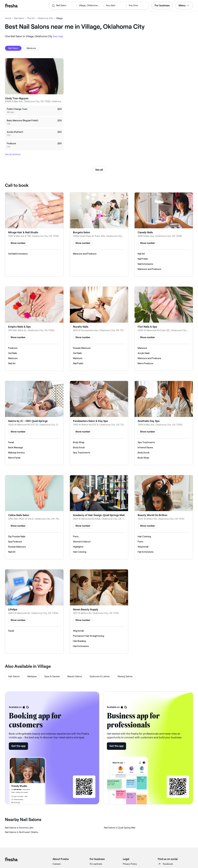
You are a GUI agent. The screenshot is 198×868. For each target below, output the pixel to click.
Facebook (165, 864)
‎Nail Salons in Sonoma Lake (19, 828)
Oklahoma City (45, 18)
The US (31, 18)
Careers (57, 864)
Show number (18, 243)
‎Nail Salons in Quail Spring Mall (120, 828)
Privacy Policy (130, 864)
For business (162, 5)
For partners (96, 864)
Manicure (31, 48)
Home (8, 18)
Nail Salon (19, 18)
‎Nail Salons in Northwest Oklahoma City (23, 832)
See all (99, 170)
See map (58, 36)
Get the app (18, 746)
